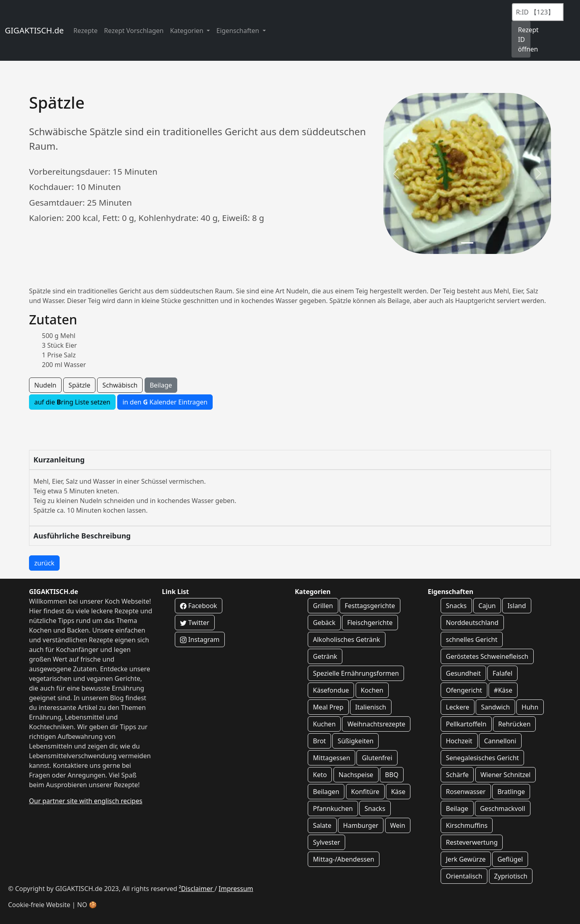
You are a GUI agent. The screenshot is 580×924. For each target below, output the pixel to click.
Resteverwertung (472, 842)
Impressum (236, 889)
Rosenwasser (466, 792)
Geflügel (510, 859)
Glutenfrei (377, 758)
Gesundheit (463, 673)
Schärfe (457, 775)
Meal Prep (328, 707)
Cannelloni (500, 741)
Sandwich (495, 707)
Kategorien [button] (187, 31)
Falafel (502, 673)
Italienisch (371, 707)
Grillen (323, 606)
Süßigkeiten (355, 741)
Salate (322, 825)
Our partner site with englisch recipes (86, 801)
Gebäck (324, 623)
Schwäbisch (120, 385)
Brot (319, 741)
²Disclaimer (197, 889)
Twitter (195, 623)
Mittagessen (331, 758)
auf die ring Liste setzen (72, 402)
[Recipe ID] (538, 12)
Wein (398, 825)
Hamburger (361, 825)
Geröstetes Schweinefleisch (487, 656)
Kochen (372, 690)
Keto (320, 775)
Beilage (161, 385)
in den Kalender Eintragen (165, 402)
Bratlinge (511, 792)
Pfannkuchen (333, 808)
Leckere (458, 707)
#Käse (503, 690)
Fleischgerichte (370, 623)
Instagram (200, 639)
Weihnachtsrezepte (376, 724)
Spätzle (79, 385)
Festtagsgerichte (370, 606)
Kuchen (324, 724)
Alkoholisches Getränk (347, 639)
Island (517, 606)
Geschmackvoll (503, 808)
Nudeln (45, 385)
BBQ (392, 775)
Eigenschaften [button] (238, 31)
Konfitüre (365, 792)
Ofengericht (464, 690)
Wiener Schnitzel (506, 775)
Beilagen (326, 792)
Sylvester (326, 842)
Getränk (325, 656)
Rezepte (85, 31)
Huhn (530, 707)
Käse (398, 792)
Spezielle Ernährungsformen (356, 673)
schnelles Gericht (472, 639)
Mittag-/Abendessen (344, 859)
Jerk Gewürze (466, 859)
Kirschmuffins (467, 825)
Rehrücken (515, 724)
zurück (44, 563)
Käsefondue (331, 690)
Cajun (487, 606)
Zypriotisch (511, 876)
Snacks (375, 808)
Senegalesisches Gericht (482, 758)
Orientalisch (464, 876)
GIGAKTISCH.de (34, 30)
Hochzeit (459, 741)
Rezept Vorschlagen (134, 31)
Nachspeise (356, 775)
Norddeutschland (472, 623)
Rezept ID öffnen (524, 39)
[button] (396, 173)
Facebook (199, 606)
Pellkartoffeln (466, 724)
